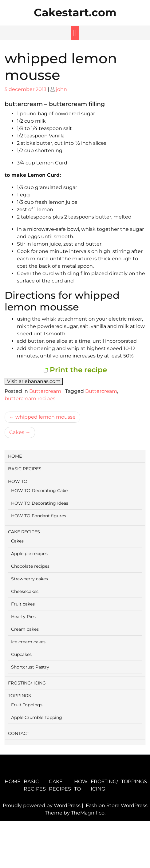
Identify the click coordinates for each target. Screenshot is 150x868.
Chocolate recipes (30, 566)
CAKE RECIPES (24, 532)
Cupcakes (21, 654)
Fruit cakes (23, 604)
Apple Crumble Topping (37, 717)
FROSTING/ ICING (27, 683)
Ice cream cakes (28, 642)
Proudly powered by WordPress (42, 805)
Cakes (17, 432)
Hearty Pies (23, 617)
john (61, 89)
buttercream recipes (30, 398)
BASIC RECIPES (25, 469)
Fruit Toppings (27, 705)
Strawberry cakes (30, 579)
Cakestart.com (75, 12)
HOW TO (18, 481)
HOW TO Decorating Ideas (40, 503)
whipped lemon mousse (45, 417)
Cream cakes (25, 629)
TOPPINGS (20, 696)
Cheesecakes (25, 591)
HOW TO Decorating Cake (39, 491)
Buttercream (45, 391)
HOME (15, 456)
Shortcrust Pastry (30, 667)
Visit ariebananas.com (34, 381)
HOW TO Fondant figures (39, 516)
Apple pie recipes (29, 554)
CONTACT (19, 733)
